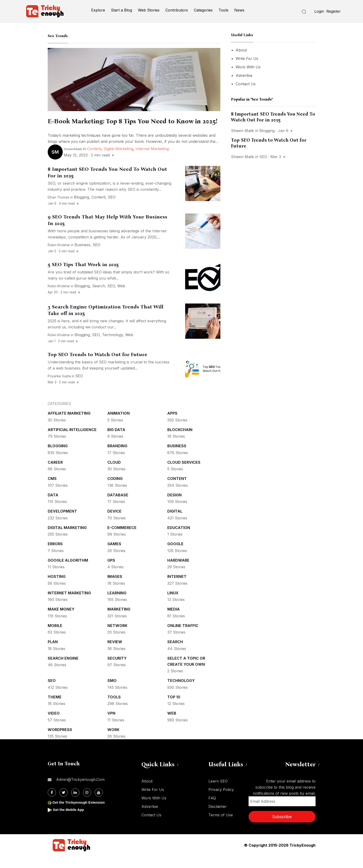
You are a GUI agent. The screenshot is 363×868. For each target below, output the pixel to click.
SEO (112, 209)
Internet (177, 588)
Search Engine (63, 670)
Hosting (57, 588)
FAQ (212, 810)
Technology (112, 347)
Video (54, 725)
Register (334, 11)
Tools (223, 10)
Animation (119, 425)
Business (82, 257)
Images (115, 588)
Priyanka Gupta (59, 388)
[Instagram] (87, 804)
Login (319, 11)
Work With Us (248, 67)
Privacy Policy (221, 802)
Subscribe (282, 829)
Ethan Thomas (59, 209)
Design (174, 507)
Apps (172, 425)
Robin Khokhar (59, 257)
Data (53, 507)
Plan (53, 654)
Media (174, 621)
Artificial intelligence (72, 442)
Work (113, 742)
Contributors (177, 10)
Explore (98, 10)
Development (62, 523)
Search (99, 298)
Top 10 (174, 709)
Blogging (81, 209)
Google (175, 556)
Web (121, 298)
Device (114, 523)
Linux (173, 605)
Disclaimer (218, 818)
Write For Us (247, 58)
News (239, 10)
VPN (111, 725)
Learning (117, 605)
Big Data (116, 442)
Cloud (114, 474)
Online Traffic (183, 638)
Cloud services (184, 474)
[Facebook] (52, 804)
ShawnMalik (73, 161)
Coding (115, 490)
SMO (112, 693)
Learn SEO (218, 793)
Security (117, 670)
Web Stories (149, 10)
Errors (55, 556)
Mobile (55, 638)
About (241, 50)
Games (114, 556)
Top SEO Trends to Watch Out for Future (98, 366)
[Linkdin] (75, 804)
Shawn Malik (242, 131)
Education (179, 540)
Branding (117, 458)
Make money (61, 621)
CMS (52, 490)
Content (94, 161)
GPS (111, 572)
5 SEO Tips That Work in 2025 (83, 276)
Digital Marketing (118, 161)
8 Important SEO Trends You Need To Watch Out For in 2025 (273, 117)
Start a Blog (121, 10)
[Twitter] (64, 804)
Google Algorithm (68, 572)
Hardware (178, 572)
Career (55, 474)
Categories (203, 10)
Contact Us (246, 84)
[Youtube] (99, 804)
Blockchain (180, 442)
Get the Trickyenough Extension (81, 814)
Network (117, 638)
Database (118, 507)
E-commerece (122, 540)
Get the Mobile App (70, 822)
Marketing (119, 621)
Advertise (244, 75)
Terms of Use (221, 827)
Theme (55, 709)
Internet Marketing (152, 161)
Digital (175, 523)
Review (115, 654)
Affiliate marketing (69, 425)
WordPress (60, 742)
